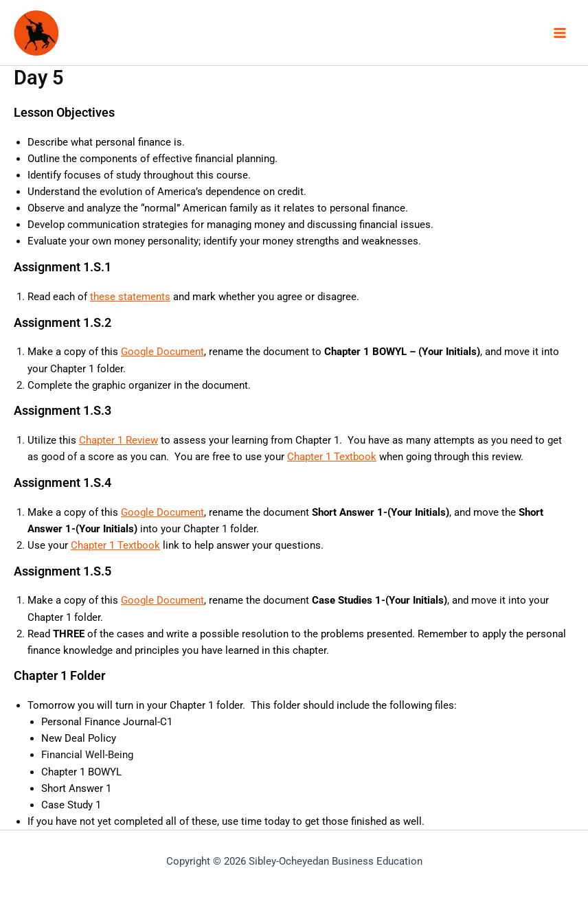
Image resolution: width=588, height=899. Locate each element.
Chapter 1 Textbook (332, 457)
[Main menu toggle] (560, 33)
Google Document (162, 352)
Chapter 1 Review (118, 440)
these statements (130, 297)
